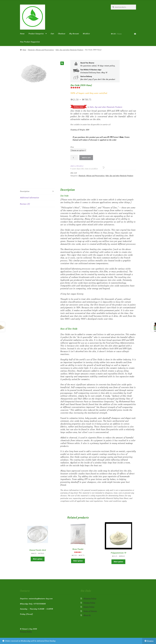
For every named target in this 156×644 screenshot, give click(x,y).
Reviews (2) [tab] (25, 204)
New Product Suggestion (30, 42)
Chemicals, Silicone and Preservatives (41, 50)
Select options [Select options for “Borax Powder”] (78, 561)
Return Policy (89, 607)
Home (22, 34)
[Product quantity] (74, 158)
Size (72, 147)
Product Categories (36, 34)
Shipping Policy (90, 598)
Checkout (62, 34)
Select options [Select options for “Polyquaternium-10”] (118, 562)
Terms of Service (90, 611)
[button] (62, 63)
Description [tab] (25, 191)
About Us (87, 615)
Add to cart (86, 157)
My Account (74, 34)
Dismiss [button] (150, 641)
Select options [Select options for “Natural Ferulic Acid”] (38, 559)
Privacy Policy (89, 603)
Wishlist (86, 34)
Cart (52, 34)
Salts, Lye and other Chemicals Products (69, 50)
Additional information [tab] (29, 198)
